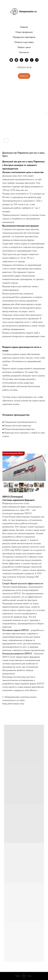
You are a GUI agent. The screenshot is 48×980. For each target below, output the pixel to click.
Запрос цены (24, 47)
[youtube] (16, 60)
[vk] (27, 60)
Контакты (24, 52)
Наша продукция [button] (24, 32)
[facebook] (32, 60)
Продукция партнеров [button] (24, 37)
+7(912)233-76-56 (24, 67)
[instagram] (11, 60)
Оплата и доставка (24, 42)
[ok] (22, 60)
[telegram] (37, 60)
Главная (24, 27)
